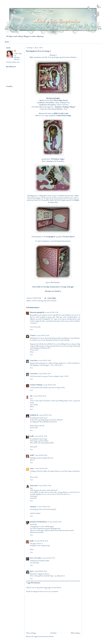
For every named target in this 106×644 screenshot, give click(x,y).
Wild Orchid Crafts (61, 113)
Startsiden (53, 633)
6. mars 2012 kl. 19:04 (43, 335)
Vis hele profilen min (13, 62)
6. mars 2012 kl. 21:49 (40, 436)
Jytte (32, 571)
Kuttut (77, 200)
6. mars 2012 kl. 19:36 (49, 385)
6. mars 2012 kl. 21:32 (45, 415)
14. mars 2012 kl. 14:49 (54, 522)
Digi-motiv (47, 301)
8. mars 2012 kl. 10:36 (44, 486)
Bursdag (41, 301)
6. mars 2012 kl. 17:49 (52, 312)
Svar (31, 330)
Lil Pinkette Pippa (58, 159)
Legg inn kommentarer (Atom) (44, 636)
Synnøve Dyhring (36, 385)
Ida (31, 396)
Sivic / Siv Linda (35, 558)
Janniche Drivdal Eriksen (39, 522)
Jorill (32, 436)
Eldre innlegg (75, 633)
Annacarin (34, 486)
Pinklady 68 (34, 415)
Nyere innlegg (31, 633)
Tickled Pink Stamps (64, 116)
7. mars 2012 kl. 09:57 (41, 469)
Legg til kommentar (33, 583)
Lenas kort (34, 360)
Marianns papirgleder (37, 312)
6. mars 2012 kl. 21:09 (39, 396)
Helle (32, 541)
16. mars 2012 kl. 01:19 (41, 541)
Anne (32, 469)
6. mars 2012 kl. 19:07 (44, 374)
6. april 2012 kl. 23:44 (40, 571)
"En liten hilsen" (69, 237)
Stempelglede (51, 237)
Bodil (32, 455)
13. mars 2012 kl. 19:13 (43, 507)
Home (7, 42)
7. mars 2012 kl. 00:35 (41, 455)
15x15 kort (35, 301)
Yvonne (33, 335)
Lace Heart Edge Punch (59, 100)
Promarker (53, 301)
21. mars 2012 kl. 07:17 (48, 558)
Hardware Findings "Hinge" (65, 107)
